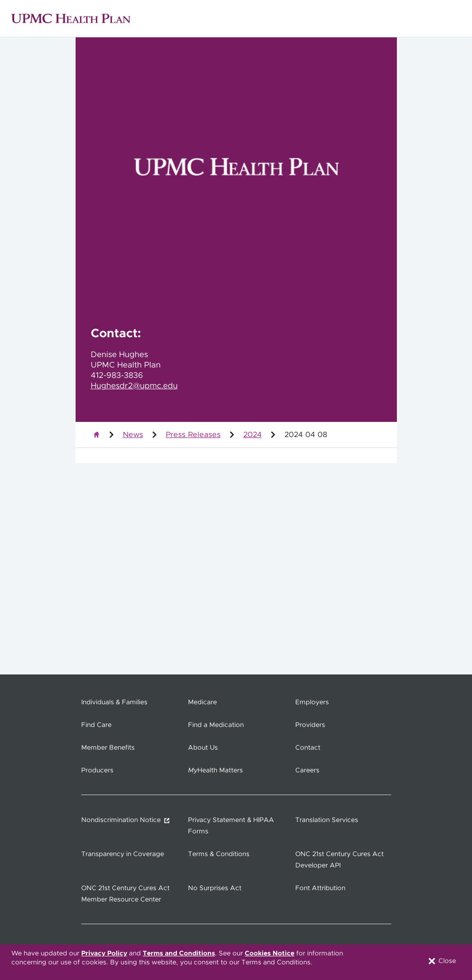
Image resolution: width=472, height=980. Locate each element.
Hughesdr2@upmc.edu (134, 386)
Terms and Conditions (179, 954)
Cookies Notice (270, 954)
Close (442, 961)
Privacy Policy (104, 954)
